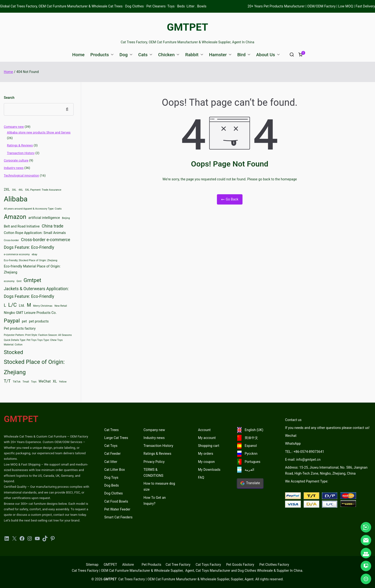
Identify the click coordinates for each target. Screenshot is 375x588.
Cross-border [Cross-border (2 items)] (11, 240)
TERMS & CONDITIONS (153, 473)
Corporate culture (16, 160)
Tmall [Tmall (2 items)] (26, 382)
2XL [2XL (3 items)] (7, 190)
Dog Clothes (114, 493)
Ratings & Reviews (20, 145)
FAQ (201, 477)
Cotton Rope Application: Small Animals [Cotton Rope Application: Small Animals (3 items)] (35, 233)
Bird (244, 55)
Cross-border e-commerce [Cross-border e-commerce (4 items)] (46, 240)
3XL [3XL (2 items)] (14, 190)
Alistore (128, 565)
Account (204, 430)
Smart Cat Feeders (118, 517)
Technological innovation (21, 175)
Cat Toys (111, 446)
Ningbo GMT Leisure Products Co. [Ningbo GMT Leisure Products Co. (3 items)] (30, 313)
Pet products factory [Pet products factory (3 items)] (20, 329)
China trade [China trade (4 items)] (53, 226)
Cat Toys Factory (208, 565)
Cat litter (111, 462)
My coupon (206, 462)
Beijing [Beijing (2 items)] (66, 218)
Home (78, 55)
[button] (111, 55)
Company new (14, 127)
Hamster (220, 55)
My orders (206, 454)
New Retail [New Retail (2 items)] (61, 306)
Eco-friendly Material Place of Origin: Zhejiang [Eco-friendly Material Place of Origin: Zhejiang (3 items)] (32, 269)
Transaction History (21, 153)
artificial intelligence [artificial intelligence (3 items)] (44, 218)
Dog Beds (112, 485)
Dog (126, 55)
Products (102, 55)
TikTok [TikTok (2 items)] (17, 382)
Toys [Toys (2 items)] (34, 382)
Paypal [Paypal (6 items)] (12, 321)
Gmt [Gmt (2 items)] (19, 281)
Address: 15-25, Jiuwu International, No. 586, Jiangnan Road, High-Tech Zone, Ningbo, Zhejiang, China (326, 470)
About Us (268, 55)
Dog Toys (111, 477)
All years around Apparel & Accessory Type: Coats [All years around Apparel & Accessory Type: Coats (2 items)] (33, 209)
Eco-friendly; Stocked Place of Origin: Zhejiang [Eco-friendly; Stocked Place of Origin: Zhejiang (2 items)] (30, 260)
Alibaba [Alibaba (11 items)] (16, 199)
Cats (145, 55)
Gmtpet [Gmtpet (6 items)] (32, 280)
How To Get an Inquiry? (155, 501)
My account (207, 438)
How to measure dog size (159, 486)
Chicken (169, 55)
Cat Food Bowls (116, 501)
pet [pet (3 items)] (25, 321)
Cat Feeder (113, 454)
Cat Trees (111, 430)
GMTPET (188, 27)
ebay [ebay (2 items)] (35, 254)
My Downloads (209, 470)
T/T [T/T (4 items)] (7, 381)
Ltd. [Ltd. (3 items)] (22, 306)
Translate (250, 483)
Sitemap (92, 565)
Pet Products (151, 565)
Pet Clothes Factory (274, 565)
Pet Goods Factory (240, 565)
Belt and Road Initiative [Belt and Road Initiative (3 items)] (22, 226)
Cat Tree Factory (178, 565)
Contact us (293, 420)
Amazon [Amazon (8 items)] (15, 217)
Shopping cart (209, 446)
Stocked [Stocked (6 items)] (14, 352)
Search (9, 98)
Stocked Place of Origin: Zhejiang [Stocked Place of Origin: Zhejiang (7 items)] (34, 367)
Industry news (14, 168)
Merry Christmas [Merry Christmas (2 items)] (43, 306)
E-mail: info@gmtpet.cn (303, 460)
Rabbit (194, 55)
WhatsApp (293, 444)
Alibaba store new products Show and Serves (39, 132)
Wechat (291, 436)
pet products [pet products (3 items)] (39, 321)
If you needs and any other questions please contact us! (327, 428)
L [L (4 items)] (5, 305)
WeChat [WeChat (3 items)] (45, 381)
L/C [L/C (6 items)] (12, 305)
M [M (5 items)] (29, 305)
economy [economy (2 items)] (9, 281)
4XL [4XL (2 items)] (21, 190)
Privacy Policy (154, 462)
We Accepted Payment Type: (307, 481)
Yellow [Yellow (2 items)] (63, 382)
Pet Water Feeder (117, 509)
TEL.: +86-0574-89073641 (305, 452)
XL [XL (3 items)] (55, 381)
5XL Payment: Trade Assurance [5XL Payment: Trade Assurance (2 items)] (43, 190)
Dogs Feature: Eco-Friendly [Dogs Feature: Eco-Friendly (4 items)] (29, 247)
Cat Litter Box (115, 470)
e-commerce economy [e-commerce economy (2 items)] (17, 254)
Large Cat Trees (116, 438)
